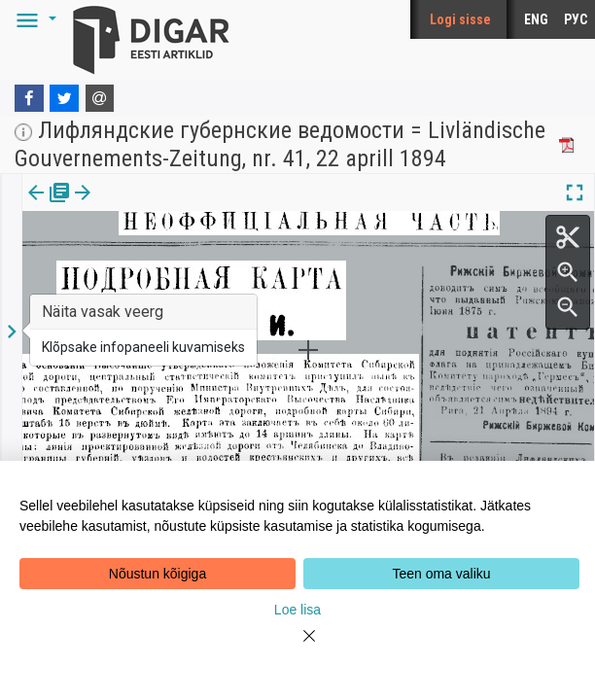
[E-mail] (100, 98)
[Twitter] (64, 98)
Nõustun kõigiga (157, 574)
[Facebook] (29, 98)
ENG (536, 19)
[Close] (297, 647)
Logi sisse (460, 19)
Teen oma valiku (441, 574)
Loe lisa (297, 610)
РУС (576, 19)
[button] (33, 19)
